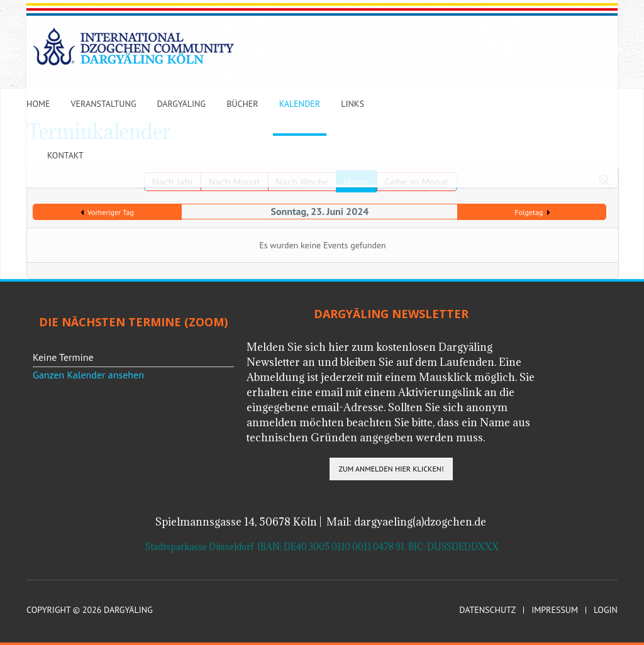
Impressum (555, 610)
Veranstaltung (104, 104)
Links (353, 104)
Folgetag (529, 212)
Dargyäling (181, 104)
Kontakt (65, 155)
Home (38, 104)
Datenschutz (487, 610)
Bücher (242, 104)
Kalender (300, 104)
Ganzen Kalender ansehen (88, 375)
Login (606, 610)
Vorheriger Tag (111, 212)
